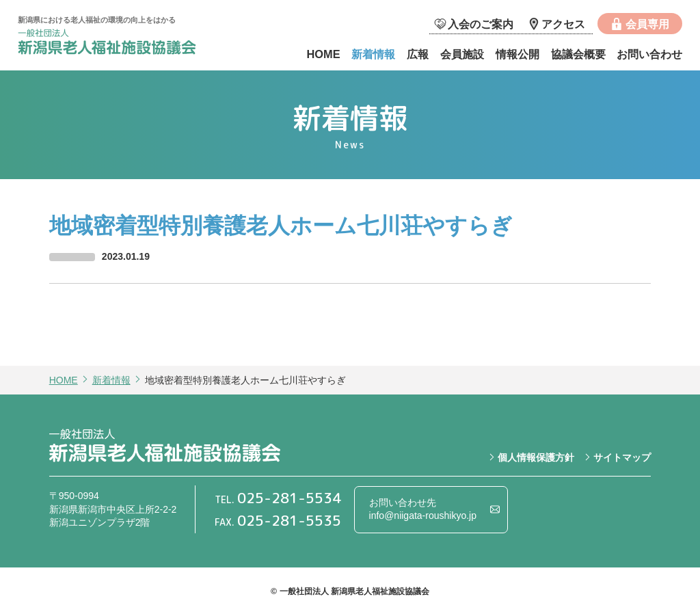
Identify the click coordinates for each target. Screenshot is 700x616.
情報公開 (517, 54)
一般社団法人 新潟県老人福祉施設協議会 (120, 43)
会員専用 (647, 24)
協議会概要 (578, 54)
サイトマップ (622, 457)
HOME (323, 54)
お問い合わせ (649, 54)
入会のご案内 (481, 24)
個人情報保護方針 (536, 457)
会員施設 (462, 54)
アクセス (563, 24)
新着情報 (373, 54)
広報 (418, 54)
